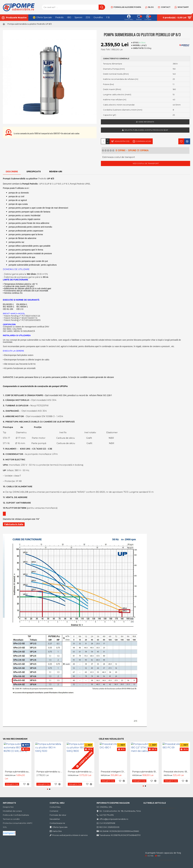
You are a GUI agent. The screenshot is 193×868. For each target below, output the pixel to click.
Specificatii (34, 172)
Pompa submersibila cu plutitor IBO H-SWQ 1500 (49, 772)
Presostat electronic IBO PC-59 (177, 772)
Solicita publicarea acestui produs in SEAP (146, 130)
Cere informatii (146, 122)
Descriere (12, 172)
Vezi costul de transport (146, 163)
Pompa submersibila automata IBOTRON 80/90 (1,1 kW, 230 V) (18, 772)
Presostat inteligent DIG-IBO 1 (114, 772)
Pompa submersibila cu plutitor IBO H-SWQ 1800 (81, 772)
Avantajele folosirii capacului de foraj (163, 853)
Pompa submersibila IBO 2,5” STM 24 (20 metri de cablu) (145, 772)
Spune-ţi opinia (138, 150)
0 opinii (120, 150)
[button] (48, 789)
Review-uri (56, 172)
